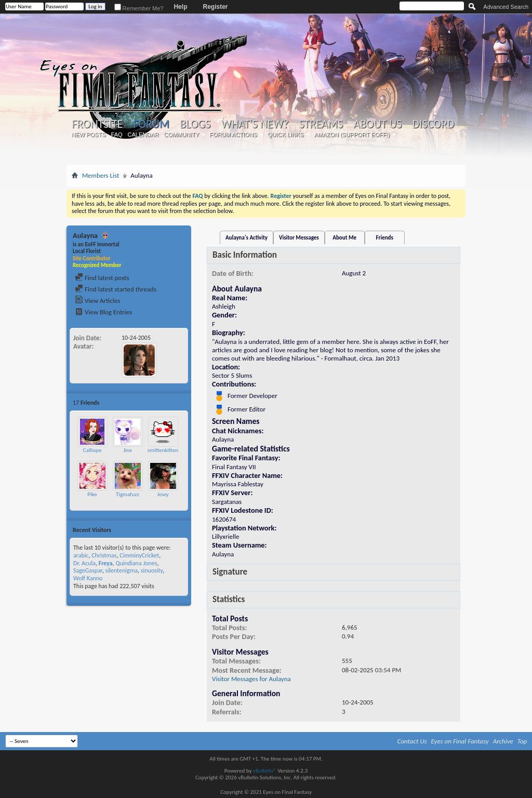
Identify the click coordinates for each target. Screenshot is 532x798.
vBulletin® (265, 771)
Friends (385, 238)
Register (215, 7)
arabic (81, 555)
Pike (92, 494)
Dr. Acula (84, 563)
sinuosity (152, 570)
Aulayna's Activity (247, 238)
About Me (344, 238)
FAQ (117, 135)
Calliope (92, 450)
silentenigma (122, 570)
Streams (321, 124)
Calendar (143, 135)
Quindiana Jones (136, 563)
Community (181, 135)
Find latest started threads (116, 289)
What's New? (255, 124)
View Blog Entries (103, 312)
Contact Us (412, 741)
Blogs (195, 124)
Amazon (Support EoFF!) (352, 135)
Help (180, 7)
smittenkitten (163, 450)
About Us (377, 124)
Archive (503, 741)
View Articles (97, 301)
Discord (433, 124)
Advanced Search (506, 7)
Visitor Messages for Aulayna (251, 679)
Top (522, 741)
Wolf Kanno (88, 578)
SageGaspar (88, 570)
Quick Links (286, 135)
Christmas (104, 555)
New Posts (89, 135)
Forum (151, 124)
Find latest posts (102, 278)
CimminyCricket (139, 555)
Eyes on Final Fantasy (460, 741)
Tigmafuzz (128, 494)
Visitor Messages (299, 238)
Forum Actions (233, 135)
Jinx (127, 450)
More (178, 402)
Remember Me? (139, 8)
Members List (101, 175)
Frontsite (97, 124)
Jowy (163, 494)
